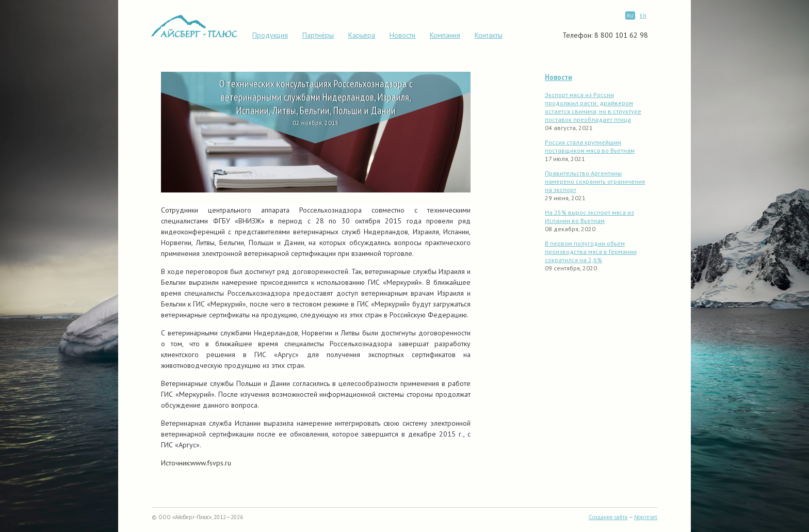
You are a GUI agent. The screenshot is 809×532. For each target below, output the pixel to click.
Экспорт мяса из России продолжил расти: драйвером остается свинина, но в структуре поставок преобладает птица (593, 107)
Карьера (362, 35)
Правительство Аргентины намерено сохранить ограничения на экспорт (595, 181)
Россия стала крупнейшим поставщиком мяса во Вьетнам (590, 146)
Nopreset (646, 517)
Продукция (270, 35)
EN (643, 16)
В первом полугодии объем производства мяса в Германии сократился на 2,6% (591, 252)
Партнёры (318, 35)
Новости (402, 35)
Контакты (489, 35)
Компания (445, 35)
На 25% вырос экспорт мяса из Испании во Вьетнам (589, 216)
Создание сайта (608, 517)
